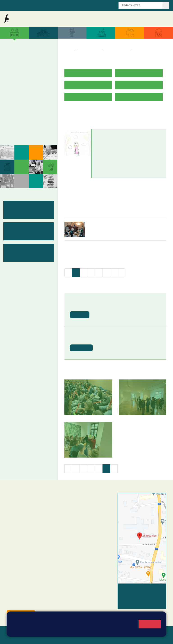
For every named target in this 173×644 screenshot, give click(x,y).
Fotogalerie (19, 134)
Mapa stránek (91, 632)
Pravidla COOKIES (71, 638)
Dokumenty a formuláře (118, 19)
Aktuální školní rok (88, 19)
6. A (11, 90)
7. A (20, 90)
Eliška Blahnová (110, 134)
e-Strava (48, 5)
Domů (69, 50)
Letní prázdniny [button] (111, 339)
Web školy (158, 632)
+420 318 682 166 (95, 528)
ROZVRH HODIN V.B (80, 111)
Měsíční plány (21, 111)
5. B (46, 64)
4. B (37, 64)
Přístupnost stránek (38, 638)
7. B (20, 98)
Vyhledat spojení (151, 590)
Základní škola (21, 19)
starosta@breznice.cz (31, 604)
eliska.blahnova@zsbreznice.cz (120, 142)
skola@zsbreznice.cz (87, 532)
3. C (28, 72)
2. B (20, 64)
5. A (46, 55)
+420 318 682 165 (97, 518)
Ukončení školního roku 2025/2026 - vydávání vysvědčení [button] (124, 308)
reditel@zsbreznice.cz (88, 505)
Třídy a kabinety (89, 50)
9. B (37, 98)
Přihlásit (13, 638)
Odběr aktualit (79, 5)
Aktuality (51, 19)
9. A (37, 90)
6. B (11, 98)
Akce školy (67, 19)
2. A (20, 55)
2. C (20, 72)
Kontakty (161, 19)
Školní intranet (28, 5)
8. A (28, 90)
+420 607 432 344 (96, 523)
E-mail (62, 5)
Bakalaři (9, 5)
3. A (28, 55)
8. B (28, 98)
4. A (37, 55)
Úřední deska (144, 19)
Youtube (98, 5)
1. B (11, 64)
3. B (28, 64)
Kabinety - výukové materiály (26, 122)
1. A (11, 55)
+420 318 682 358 (81, 500)
